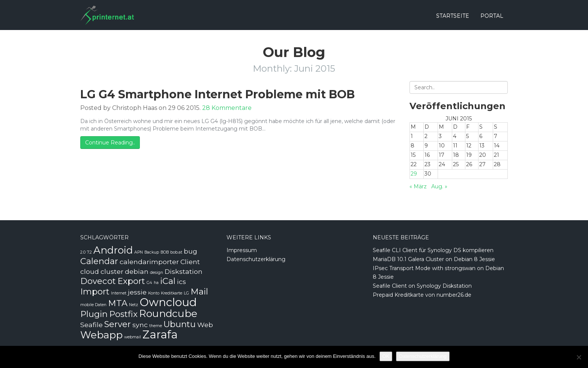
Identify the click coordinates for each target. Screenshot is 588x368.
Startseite (453, 16)
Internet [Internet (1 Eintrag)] (119, 293)
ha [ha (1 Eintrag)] (156, 283)
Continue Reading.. (110, 143)
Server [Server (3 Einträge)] (118, 324)
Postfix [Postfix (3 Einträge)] (123, 314)
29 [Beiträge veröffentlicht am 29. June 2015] (414, 174)
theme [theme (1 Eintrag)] (156, 326)
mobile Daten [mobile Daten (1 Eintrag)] (93, 305)
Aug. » (439, 186)
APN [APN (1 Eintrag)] (139, 252)
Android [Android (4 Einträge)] (113, 250)
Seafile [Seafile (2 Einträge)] (91, 325)
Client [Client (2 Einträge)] (190, 262)
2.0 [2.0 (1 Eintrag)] (83, 252)
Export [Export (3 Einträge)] (131, 281)
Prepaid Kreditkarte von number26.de (422, 295)
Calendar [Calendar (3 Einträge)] (99, 261)
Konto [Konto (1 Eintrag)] (154, 293)
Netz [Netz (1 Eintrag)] (133, 305)
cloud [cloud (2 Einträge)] (90, 271)
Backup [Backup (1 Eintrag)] (152, 252)
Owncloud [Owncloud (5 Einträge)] (168, 302)
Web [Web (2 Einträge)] (205, 325)
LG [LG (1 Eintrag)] (186, 293)
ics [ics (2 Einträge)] (181, 282)
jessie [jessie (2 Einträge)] (137, 292)
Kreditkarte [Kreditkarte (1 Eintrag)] (172, 293)
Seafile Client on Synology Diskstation (422, 286)
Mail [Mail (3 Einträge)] (199, 291)
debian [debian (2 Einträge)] (137, 271)
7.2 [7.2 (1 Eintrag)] (89, 252)
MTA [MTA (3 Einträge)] (118, 303)
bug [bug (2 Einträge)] (190, 251)
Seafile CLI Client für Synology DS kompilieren (433, 250)
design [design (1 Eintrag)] (157, 273)
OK (386, 356)
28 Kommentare (227, 108)
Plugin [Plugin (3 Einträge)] (94, 314)
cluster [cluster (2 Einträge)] (112, 271)
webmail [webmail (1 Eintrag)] (133, 337)
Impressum (242, 250)
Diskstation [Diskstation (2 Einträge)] (184, 271)
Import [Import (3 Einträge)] (95, 291)
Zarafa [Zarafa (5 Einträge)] (160, 334)
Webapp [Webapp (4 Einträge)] (101, 335)
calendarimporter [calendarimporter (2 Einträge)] (149, 262)
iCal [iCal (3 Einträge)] (168, 281)
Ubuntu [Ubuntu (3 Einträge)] (180, 324)
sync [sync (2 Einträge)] (140, 325)
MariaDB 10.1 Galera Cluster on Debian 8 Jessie (434, 259)
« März (418, 186)
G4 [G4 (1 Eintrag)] (149, 283)
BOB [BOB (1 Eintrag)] (165, 252)
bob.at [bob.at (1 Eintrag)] (176, 252)
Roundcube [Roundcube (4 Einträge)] (168, 314)
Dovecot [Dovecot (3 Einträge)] (98, 281)
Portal (492, 16)
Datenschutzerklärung (256, 259)
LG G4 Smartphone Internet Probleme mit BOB (217, 94)
